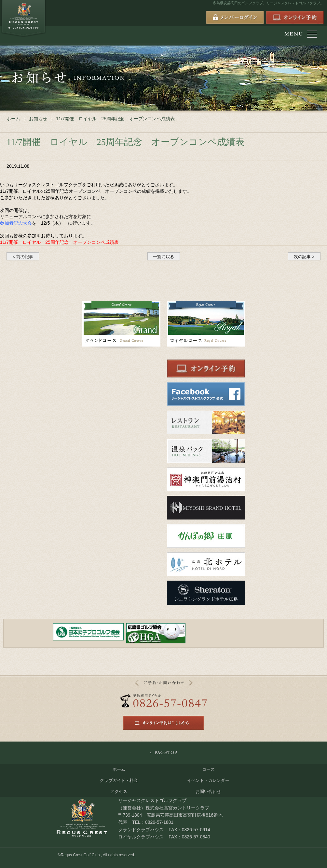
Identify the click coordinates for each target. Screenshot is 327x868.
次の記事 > (304, 257)
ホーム (13, 119)
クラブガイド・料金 (119, 780)
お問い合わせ (208, 791)
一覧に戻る (163, 257)
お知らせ (38, 119)
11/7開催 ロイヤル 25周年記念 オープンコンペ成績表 (59, 242)
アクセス (119, 791)
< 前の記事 (23, 257)
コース (208, 769)
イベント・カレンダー (208, 780)
